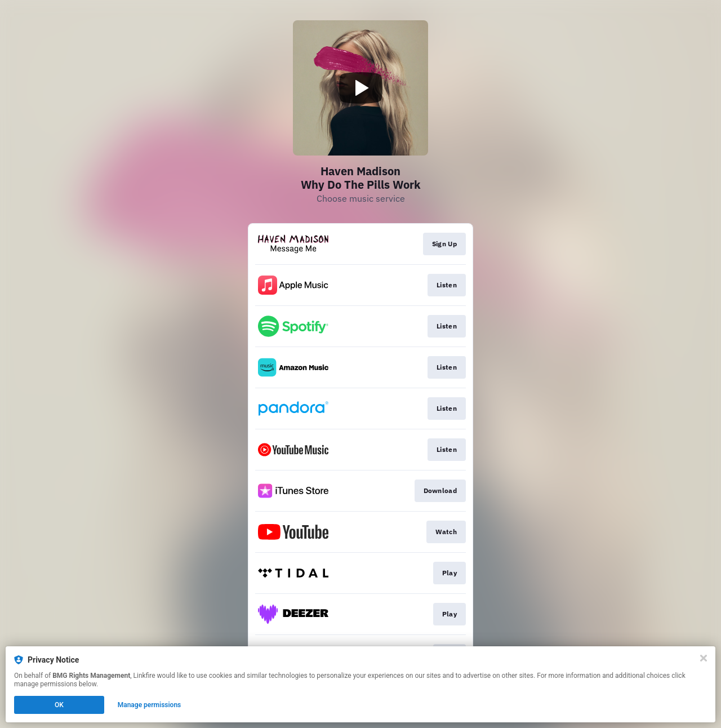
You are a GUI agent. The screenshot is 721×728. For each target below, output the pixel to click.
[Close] (704, 658)
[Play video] (360, 88)
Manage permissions (150, 705)
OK (59, 705)
